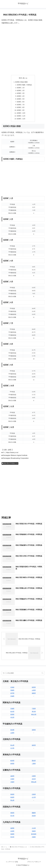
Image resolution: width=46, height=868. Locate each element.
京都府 (12, 779)
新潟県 (12, 730)
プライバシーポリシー (34, 862)
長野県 (34, 730)
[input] (23, 673)
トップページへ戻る (12, 862)
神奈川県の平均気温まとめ (10, 463)
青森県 (12, 690)
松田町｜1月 (21, 88)
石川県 (12, 748)
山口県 (34, 797)
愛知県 (34, 761)
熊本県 (12, 837)
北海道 (12, 687)
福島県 (34, 693)
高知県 (34, 816)
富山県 (12, 745)
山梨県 (12, 733)
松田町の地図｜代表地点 (24, 85)
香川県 (12, 816)
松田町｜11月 (21, 116)
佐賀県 (12, 831)
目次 (20, 78)
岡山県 (12, 800)
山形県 (34, 690)
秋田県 (34, 687)
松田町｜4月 (21, 96)
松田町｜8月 (21, 107)
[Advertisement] (23, 50)
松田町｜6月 (21, 102)
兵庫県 (34, 776)
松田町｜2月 (21, 90)
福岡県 (12, 828)
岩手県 (12, 693)
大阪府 (12, 782)
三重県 (34, 764)
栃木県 (12, 711)
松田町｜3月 (21, 93)
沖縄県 (34, 837)
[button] (42, 673)
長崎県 (12, 834)
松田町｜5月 (21, 99)
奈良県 (34, 779)
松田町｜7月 (21, 105)
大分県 (34, 828)
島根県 (12, 797)
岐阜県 (12, 761)
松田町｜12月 (21, 119)
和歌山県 (34, 782)
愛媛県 (34, 813)
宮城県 (12, 696)
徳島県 (12, 813)
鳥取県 (12, 794)
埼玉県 (12, 717)
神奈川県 (34, 714)
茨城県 (12, 709)
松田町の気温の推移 (21, 82)
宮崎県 (34, 831)
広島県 (34, 794)
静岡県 (12, 764)
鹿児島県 (34, 834)
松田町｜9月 (21, 110)
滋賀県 (12, 776)
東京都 (34, 711)
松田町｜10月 (21, 113)
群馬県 (12, 714)
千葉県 (34, 709)
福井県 (34, 745)
